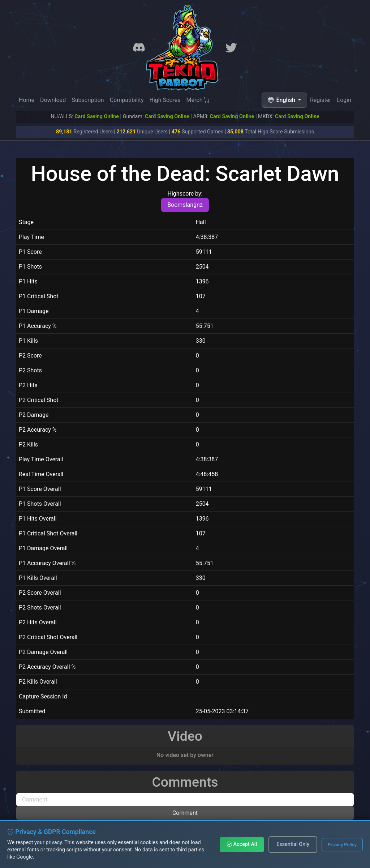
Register (321, 100)
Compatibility (127, 100)
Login (344, 101)
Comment (185, 813)
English (282, 100)
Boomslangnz (185, 205)
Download (53, 100)
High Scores (165, 100)
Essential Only (293, 844)
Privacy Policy (342, 845)
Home (27, 100)
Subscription (88, 100)
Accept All (242, 844)
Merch (198, 100)
